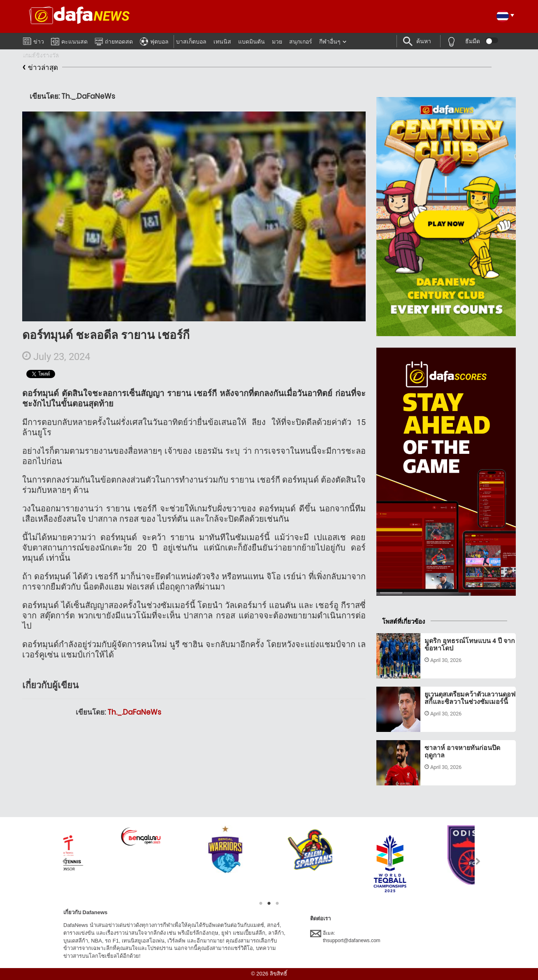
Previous (60, 861)
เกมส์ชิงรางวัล (41, 55)
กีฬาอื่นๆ (330, 42)
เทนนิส (222, 42)
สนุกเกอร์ (301, 42)
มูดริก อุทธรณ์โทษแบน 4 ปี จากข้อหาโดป (470, 644)
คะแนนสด (69, 40)
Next (478, 861)
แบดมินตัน (252, 42)
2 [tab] (269, 903)
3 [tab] (277, 903)
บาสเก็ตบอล (191, 42)
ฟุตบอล (154, 40)
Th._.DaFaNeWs (134, 712)
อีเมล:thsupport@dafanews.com (345, 936)
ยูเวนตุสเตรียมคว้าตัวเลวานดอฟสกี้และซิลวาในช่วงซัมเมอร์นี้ (470, 698)
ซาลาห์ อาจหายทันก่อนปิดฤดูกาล (462, 751)
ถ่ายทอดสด (114, 40)
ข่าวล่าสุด (40, 68)
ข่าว (34, 40)
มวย (277, 42)
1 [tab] (261, 903)
